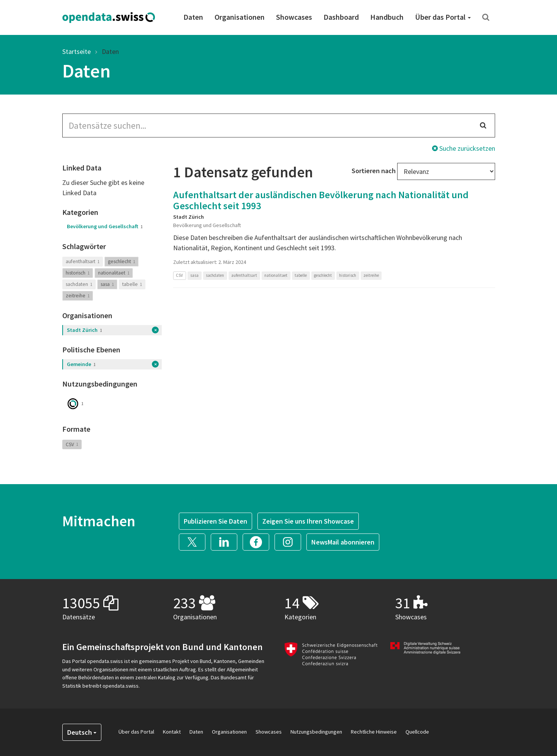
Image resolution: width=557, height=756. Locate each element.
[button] (195, 541)
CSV (72, 444)
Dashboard (341, 17)
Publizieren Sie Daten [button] (215, 521)
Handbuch (387, 17)
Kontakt (172, 732)
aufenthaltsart (83, 261)
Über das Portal (443, 17)
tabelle (132, 284)
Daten (193, 17)
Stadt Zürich (84, 330)
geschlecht (121, 261)
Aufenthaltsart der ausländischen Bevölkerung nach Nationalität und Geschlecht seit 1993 (321, 200)
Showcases (294, 17)
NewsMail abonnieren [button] (343, 542)
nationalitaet (114, 273)
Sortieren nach (374, 171)
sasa (107, 284)
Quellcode (417, 732)
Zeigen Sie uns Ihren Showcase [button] (308, 521)
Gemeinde (81, 364)
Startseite (77, 51)
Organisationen (240, 17)
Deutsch (82, 732)
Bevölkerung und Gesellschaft (105, 226)
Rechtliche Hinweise (374, 732)
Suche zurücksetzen (464, 148)
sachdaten (79, 284)
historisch (78, 273)
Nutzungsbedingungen (316, 732)
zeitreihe (78, 296)
